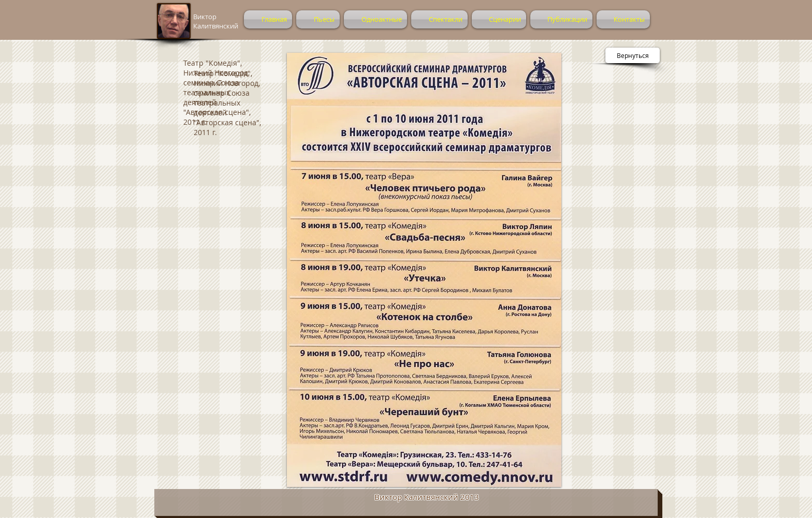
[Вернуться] (633, 55)
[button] (424, 270)
